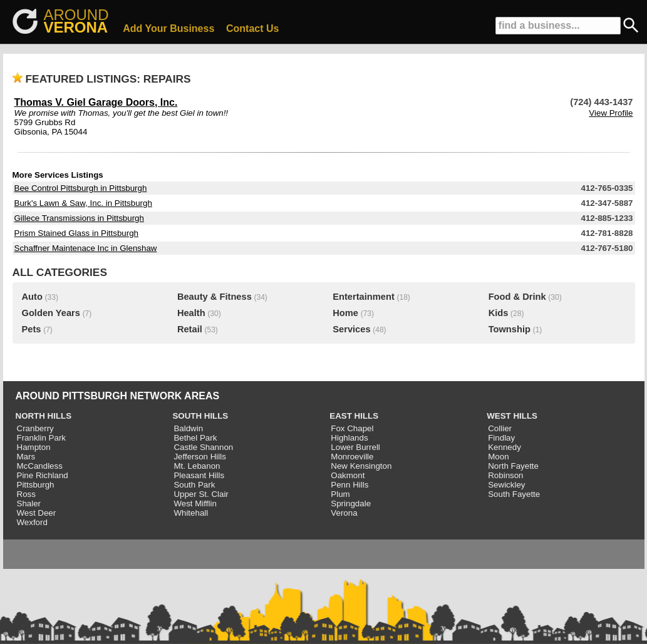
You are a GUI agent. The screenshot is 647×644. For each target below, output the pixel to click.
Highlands (349, 438)
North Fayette (513, 466)
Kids (499, 313)
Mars (26, 457)
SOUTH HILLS (200, 416)
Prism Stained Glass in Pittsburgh (77, 233)
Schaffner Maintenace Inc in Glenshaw (86, 248)
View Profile (611, 113)
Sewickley (506, 485)
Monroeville (352, 457)
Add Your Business (168, 28)
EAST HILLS (354, 416)
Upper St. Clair (201, 494)
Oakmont (348, 475)
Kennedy (505, 447)
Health (191, 313)
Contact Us (252, 28)
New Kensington (361, 466)
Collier (500, 428)
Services (351, 329)
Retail (190, 329)
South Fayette (514, 494)
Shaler (29, 503)
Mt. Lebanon (197, 466)
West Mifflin (195, 503)
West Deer (37, 513)
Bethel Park (195, 438)
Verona (344, 513)
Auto (32, 297)
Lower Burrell (355, 447)
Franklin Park (42, 438)
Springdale (351, 503)
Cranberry (35, 428)
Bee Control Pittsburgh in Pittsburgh (81, 188)
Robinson (505, 475)
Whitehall (191, 513)
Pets (32, 329)
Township (510, 329)
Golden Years (51, 313)
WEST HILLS (512, 416)
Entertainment (364, 297)
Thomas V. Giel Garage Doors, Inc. (96, 102)
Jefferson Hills (199, 457)
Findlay (501, 438)
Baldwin (188, 428)
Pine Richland (43, 475)
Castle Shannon (203, 447)
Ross (26, 494)
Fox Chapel (352, 428)
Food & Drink (517, 297)
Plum (340, 494)
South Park (194, 485)
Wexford (32, 522)
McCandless (40, 466)
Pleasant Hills (199, 475)
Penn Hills (349, 485)
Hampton (34, 447)
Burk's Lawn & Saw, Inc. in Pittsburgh (83, 203)
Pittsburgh (36, 485)
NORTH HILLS (44, 416)
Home (345, 313)
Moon (498, 457)
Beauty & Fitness (215, 297)
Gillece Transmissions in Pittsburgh (79, 218)
